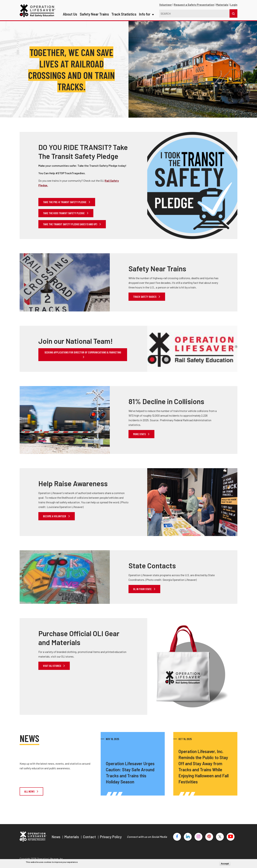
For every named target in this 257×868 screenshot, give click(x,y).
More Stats (140, 434)
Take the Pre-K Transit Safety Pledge (65, 202)
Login (234, 5)
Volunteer (166, 5)
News (56, 837)
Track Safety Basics (145, 297)
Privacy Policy (111, 837)
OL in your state (143, 589)
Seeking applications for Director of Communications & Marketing (83, 352)
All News (30, 791)
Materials (222, 5)
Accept (225, 864)
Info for (146, 7)
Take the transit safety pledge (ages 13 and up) (70, 224)
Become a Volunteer (55, 516)
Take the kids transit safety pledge (64, 213)
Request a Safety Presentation (194, 5)
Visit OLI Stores (52, 666)
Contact (90, 837)
